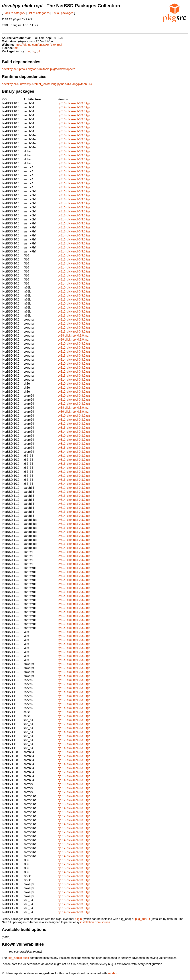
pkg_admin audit (18, 960)
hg (33, 53)
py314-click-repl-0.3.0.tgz (74, 117)
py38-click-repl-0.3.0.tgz (73, 338)
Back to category (14, 13)
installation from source (95, 924)
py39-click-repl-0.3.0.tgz (73, 342)
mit (16, 50)
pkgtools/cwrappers (63, 71)
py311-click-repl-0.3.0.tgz (74, 105)
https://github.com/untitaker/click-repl (38, 47)
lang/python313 (61, 86)
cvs (28, 53)
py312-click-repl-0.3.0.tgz (74, 109)
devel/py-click (11, 86)
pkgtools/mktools (38, 71)
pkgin (78, 921)
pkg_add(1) (143, 921)
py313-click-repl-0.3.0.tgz (74, 113)
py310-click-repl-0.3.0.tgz (74, 137)
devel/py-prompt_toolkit (35, 86)
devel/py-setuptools (14, 71)
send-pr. (113, 975)
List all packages (63, 13)
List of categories (38, 13)
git (38, 53)
